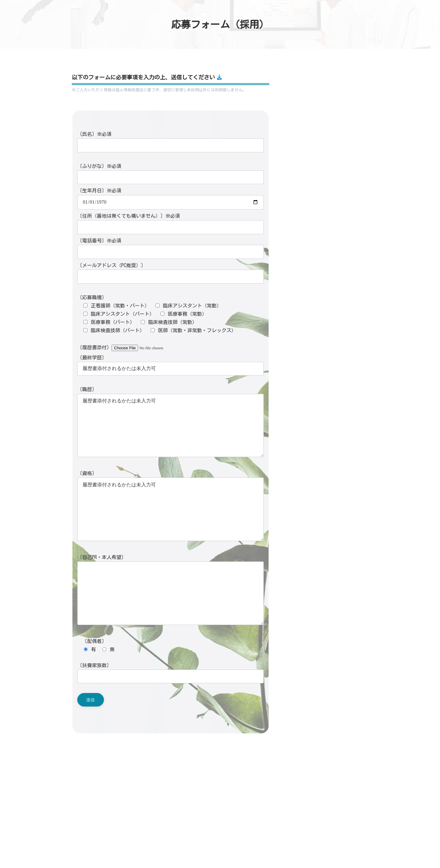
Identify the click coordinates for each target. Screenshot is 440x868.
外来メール (128, 808)
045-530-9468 (144, 801)
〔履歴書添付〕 (129, 347)
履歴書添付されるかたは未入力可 (170, 426)
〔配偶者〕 (92, 641)
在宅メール (159, 808)
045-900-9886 (144, 777)
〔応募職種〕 (92, 297)
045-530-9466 (144, 793)
